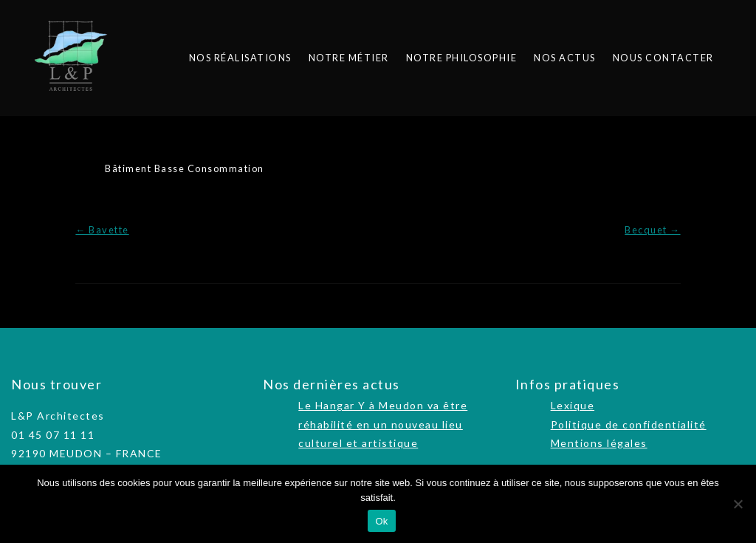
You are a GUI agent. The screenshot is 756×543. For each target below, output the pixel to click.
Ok (381, 521)
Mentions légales (599, 443)
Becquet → (652, 230)
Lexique (573, 405)
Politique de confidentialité (629, 424)
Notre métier (349, 58)
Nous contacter (663, 58)
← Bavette (102, 230)
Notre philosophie (462, 58)
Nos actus (565, 58)
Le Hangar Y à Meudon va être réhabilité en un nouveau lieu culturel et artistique (383, 424)
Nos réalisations (240, 58)
